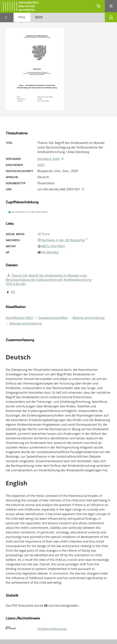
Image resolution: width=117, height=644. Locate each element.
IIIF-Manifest (50, 252)
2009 (41, 165)
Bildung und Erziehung (89, 318)
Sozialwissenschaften (53, 318)
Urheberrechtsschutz (52, 629)
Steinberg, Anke (48, 159)
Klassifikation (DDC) (20, 318)
